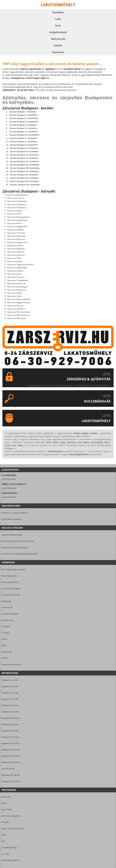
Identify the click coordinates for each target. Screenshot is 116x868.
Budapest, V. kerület (10, 699)
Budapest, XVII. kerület (11, 762)
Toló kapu (6, 626)
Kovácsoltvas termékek (11, 664)
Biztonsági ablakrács (10, 582)
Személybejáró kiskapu (11, 588)
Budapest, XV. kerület (10, 756)
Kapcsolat (58, 52)
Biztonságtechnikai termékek (14, 569)
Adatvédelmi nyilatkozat (12, 519)
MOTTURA (6, 797)
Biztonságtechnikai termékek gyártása (18, 541)
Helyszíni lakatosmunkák (12, 535)
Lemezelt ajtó (7, 607)
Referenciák (58, 39)
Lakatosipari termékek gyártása (15, 547)
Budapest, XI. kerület (10, 731)
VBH (3, 841)
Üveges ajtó (6, 601)
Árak (58, 26)
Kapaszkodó (7, 652)
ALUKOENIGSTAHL (9, 848)
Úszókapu (6, 633)
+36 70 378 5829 (9, 497)
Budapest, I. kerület (10, 680)
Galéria (58, 46)
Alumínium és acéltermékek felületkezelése (20, 554)
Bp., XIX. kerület (8, 769)
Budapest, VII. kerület (10, 712)
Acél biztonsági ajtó (10, 614)
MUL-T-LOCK (7, 810)
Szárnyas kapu (8, 620)
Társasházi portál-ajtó (11, 595)
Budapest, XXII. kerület (11, 781)
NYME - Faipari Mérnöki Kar (13, 829)
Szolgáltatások (58, 32)
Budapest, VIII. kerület (11, 718)
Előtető (4, 658)
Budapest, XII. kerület (10, 737)
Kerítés (4, 639)
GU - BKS (5, 854)
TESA (4, 835)
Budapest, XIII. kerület (11, 743)
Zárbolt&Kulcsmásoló (10, 860)
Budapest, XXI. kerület (11, 775)
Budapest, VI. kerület (10, 705)
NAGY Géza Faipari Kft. (11, 816)
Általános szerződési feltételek (14, 513)
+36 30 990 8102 (9, 488)
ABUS (4, 803)
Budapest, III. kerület (10, 693)
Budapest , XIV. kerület (11, 750)
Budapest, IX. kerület (10, 724)
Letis (58, 19)
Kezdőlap (58, 12)
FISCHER (5, 822)
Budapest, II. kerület (10, 686)
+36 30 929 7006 (9, 479)
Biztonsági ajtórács (10, 576)
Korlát (4, 645)
